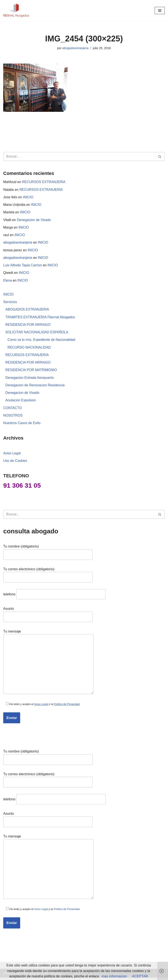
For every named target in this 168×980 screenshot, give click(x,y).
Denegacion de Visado (34, 220)
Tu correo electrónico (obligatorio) (48, 576)
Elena (8, 281)
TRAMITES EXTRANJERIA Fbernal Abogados (41, 318)
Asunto (48, 615)
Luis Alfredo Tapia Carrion (23, 266)
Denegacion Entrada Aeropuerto (30, 380)
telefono (54, 597)
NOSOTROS (13, 418)
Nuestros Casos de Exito (22, 425)
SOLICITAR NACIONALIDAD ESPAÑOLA (37, 334)
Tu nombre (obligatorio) (48, 553)
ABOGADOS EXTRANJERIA (27, 311)
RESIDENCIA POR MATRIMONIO (31, 372)
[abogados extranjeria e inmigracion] (16, 11)
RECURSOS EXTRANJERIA (44, 182)
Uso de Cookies (15, 463)
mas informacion (114, 976)
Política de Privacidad (67, 707)
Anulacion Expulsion (21, 403)
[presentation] (36, 734)
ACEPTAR (140, 976)
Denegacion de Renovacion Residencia (35, 387)
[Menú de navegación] (160, 11)
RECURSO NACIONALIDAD (29, 349)
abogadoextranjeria (75, 48)
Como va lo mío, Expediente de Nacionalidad (42, 341)
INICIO (28, 197)
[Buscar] (79, 157)
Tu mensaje (48, 665)
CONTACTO (13, 410)
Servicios (10, 303)
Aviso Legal (12, 456)
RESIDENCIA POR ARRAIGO (28, 326)
